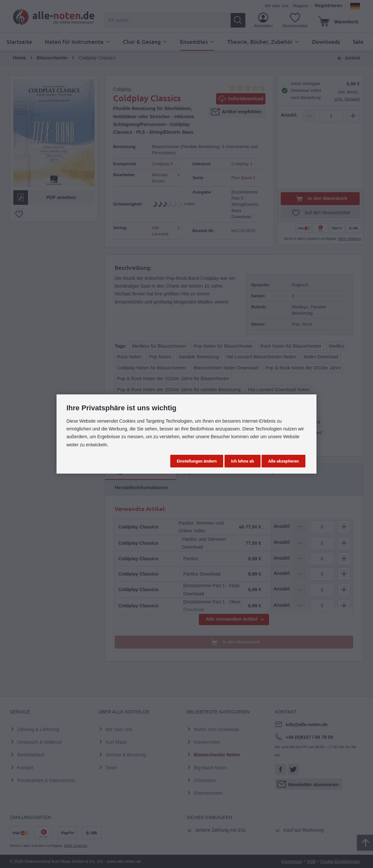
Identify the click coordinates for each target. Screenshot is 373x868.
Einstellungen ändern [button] (197, 461)
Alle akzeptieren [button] (283, 461)
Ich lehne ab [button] (243, 461)
